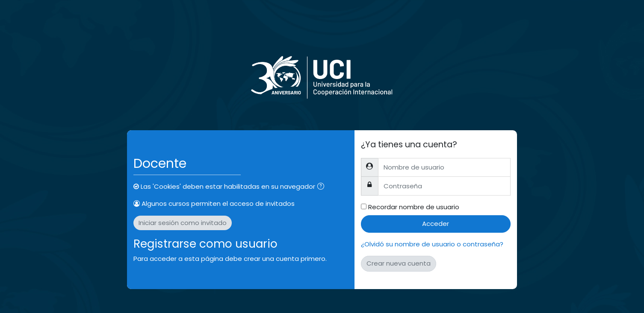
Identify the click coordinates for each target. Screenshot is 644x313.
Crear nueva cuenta (399, 263)
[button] (322, 187)
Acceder (436, 224)
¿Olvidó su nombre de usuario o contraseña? (432, 244)
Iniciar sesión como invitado (183, 223)
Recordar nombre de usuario (414, 207)
